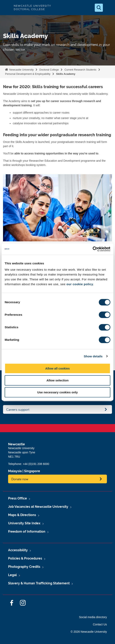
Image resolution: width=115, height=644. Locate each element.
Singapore (32, 471)
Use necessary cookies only (57, 392)
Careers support (18, 409)
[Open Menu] (109, 8)
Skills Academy (66, 74)
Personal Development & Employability (28, 74)
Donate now (20, 479)
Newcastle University (21, 70)
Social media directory (93, 617)
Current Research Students (80, 70)
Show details (93, 356)
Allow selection (57, 380)
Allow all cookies (58, 368)
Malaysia (15, 471)
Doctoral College (49, 70)
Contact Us (100, 624)
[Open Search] (99, 8)
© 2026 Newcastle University (89, 632)
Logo (6, 8)
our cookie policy (80, 284)
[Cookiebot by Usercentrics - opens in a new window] (93, 249)
